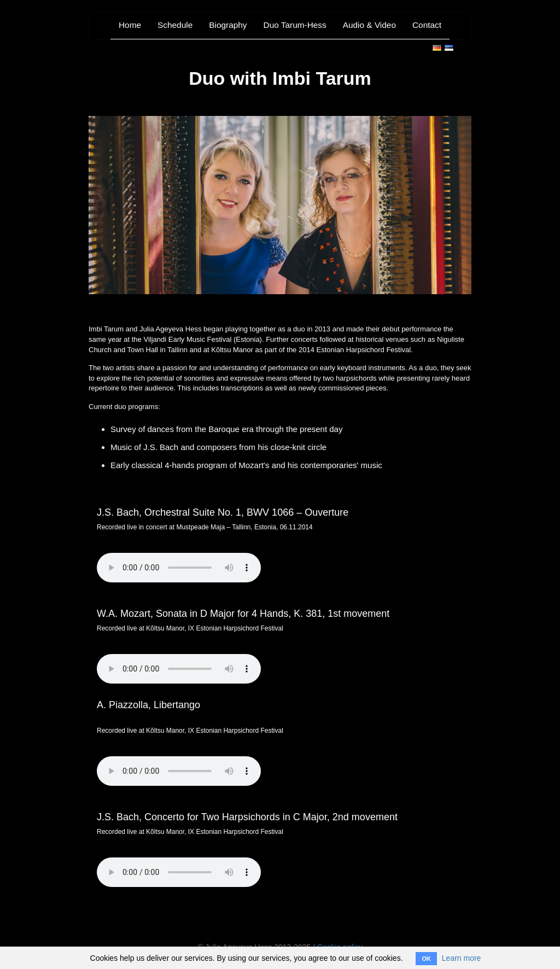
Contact (427, 25)
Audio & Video (369, 25)
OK (426, 959)
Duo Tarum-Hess (295, 25)
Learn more (462, 958)
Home (130, 25)
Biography (228, 25)
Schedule (175, 25)
